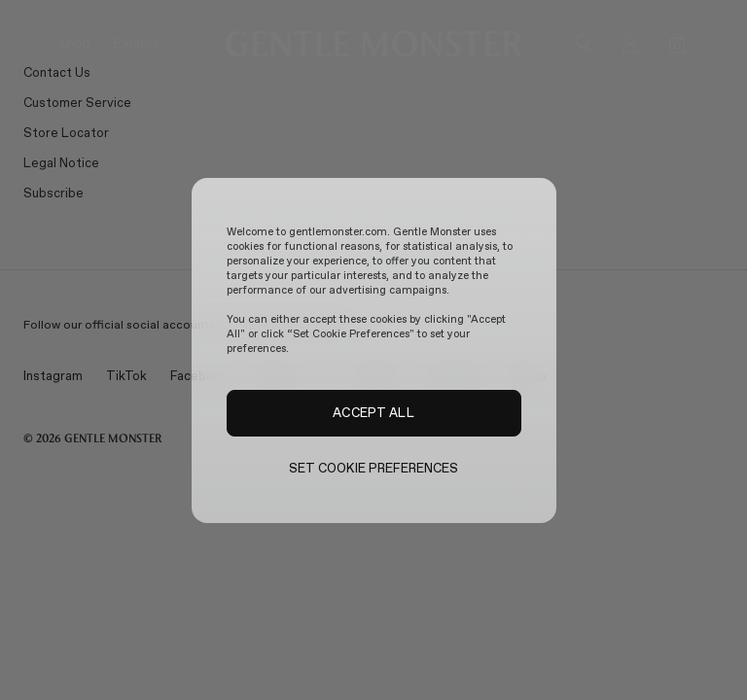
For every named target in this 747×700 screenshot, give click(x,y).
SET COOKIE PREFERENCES (374, 468)
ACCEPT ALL (373, 412)
